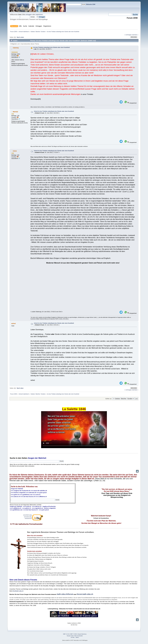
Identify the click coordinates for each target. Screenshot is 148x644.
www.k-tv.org (28, 517)
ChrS (15, 151)
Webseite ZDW (91, 4)
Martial (15, 112)
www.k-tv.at (28, 518)
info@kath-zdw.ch (18, 591)
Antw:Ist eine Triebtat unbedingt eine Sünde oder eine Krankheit (54, 111)
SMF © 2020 (74, 634)
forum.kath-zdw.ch (85, 594)
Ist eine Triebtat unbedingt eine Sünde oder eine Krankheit (51, 47)
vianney (16, 48)
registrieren (39, 14)
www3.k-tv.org (27, 515)
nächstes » (135, 35)
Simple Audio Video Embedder (75, 636)
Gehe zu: (109, 399)
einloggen (29, 14)
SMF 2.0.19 (66, 634)
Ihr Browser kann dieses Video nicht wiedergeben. (74, 430)
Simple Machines (82, 634)
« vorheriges (128, 35)
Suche (13, 458)
